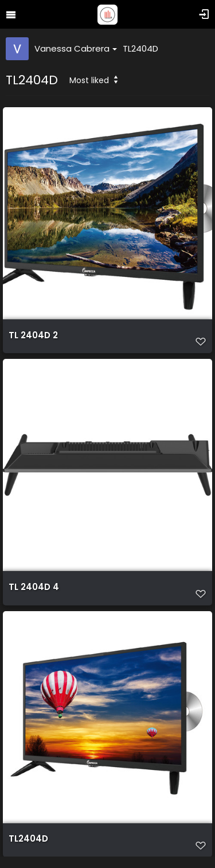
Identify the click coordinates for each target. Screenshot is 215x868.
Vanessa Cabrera (76, 48)
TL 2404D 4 (34, 587)
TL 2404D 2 (33, 335)
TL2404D (140, 48)
